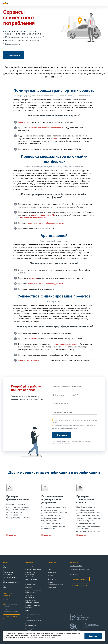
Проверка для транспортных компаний (30, 586)
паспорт (32, 128)
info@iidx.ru (74, 574)
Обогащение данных (10, 578)
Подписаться (12, 617)
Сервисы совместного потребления (33, 592)
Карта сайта (52, 587)
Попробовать (14, 55)
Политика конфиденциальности (55, 583)
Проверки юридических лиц (11, 587)
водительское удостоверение (51, 128)
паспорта (33, 278)
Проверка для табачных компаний (34, 607)
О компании (52, 572)
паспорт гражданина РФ (43, 215)
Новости (51, 576)
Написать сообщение (80, 586)
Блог (49, 569)
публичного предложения (83, 441)
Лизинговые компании (33, 620)
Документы (52, 579)
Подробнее (11, 535)
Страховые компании (33, 614)
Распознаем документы (29, 360)
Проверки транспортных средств (85, 499)
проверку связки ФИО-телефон (65, 344)
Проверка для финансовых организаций (30, 574)
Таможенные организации (30, 597)
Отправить (62, 435)
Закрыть (93, 636)
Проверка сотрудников (33, 569)
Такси (27, 617)
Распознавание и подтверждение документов (52, 499)
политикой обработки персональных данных (42, 638)
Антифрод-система (32, 566)
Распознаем (24, 122)
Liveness (55, 138)
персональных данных (11, 611)
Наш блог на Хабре (80, 579)
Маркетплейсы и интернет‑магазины (32, 602)
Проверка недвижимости (31, 625)
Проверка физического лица (18, 498)
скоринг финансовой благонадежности (46, 223)
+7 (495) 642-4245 (76, 566)
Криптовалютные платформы (31, 580)
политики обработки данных (61, 443)
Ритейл (28, 611)
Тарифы (50, 566)
